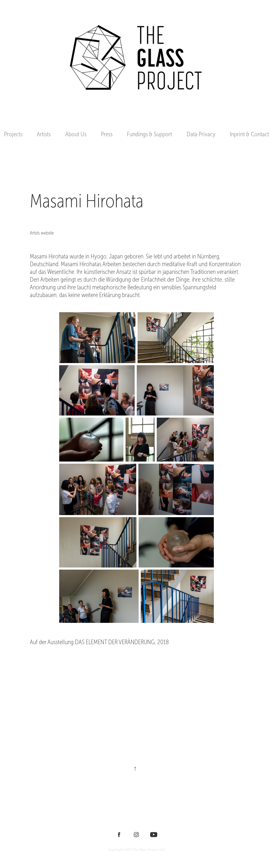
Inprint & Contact (249, 134)
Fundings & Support (149, 134)
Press (107, 134)
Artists (44, 134)
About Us (76, 134)
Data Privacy (201, 134)
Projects (13, 134)
